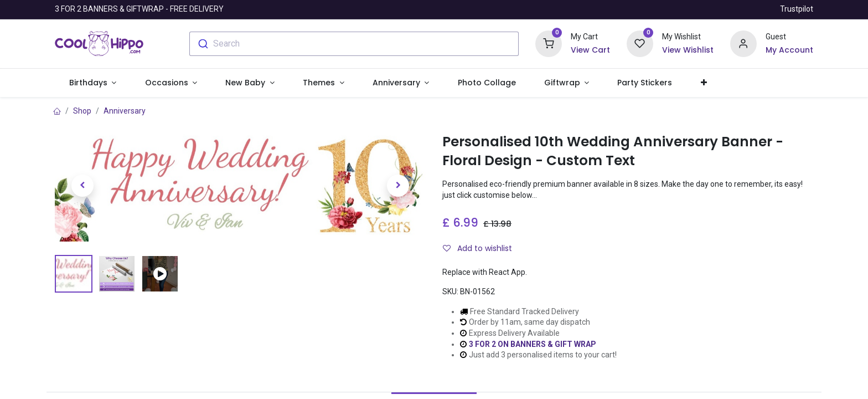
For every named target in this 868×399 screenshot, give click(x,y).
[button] (704, 83)
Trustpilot (797, 9)
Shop (82, 111)
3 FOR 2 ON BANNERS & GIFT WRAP (533, 344)
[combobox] (354, 44)
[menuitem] (487, 83)
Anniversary (125, 111)
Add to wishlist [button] (477, 248)
